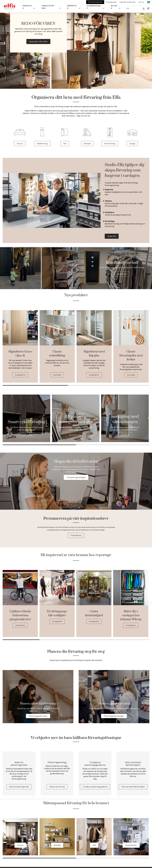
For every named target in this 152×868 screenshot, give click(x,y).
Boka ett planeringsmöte (19, 788)
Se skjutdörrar (20, 375)
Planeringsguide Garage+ (114, 716)
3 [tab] (141, 385)
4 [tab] (131, 640)
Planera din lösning (57, 788)
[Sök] (133, 9)
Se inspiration (20, 625)
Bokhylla (87, 144)
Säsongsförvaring (76, 435)
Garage (132, 144)
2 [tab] (100, 385)
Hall (65, 144)
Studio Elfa (112, 236)
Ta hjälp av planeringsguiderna (95, 788)
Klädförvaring (42, 144)
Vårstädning (125, 435)
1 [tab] (35, 385)
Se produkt (57, 375)
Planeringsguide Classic (38, 716)
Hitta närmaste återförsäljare (133, 788)
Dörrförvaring (110, 144)
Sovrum (20, 144)
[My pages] (144, 9)
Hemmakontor (131, 846)
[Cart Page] (149, 9)
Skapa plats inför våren (38, 42)
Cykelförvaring (26, 435)
